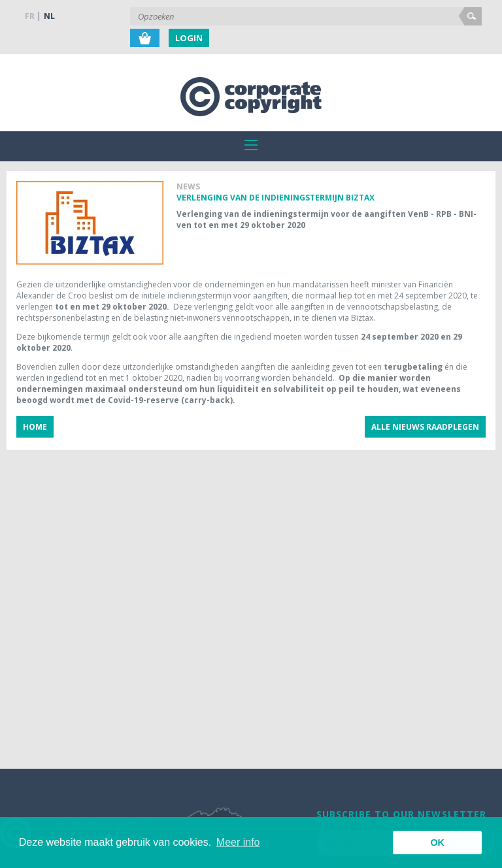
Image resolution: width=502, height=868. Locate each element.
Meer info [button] (238, 842)
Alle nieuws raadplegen (425, 427)
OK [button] (437, 843)
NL (49, 16)
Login (189, 38)
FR (30, 16)
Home (35, 427)
